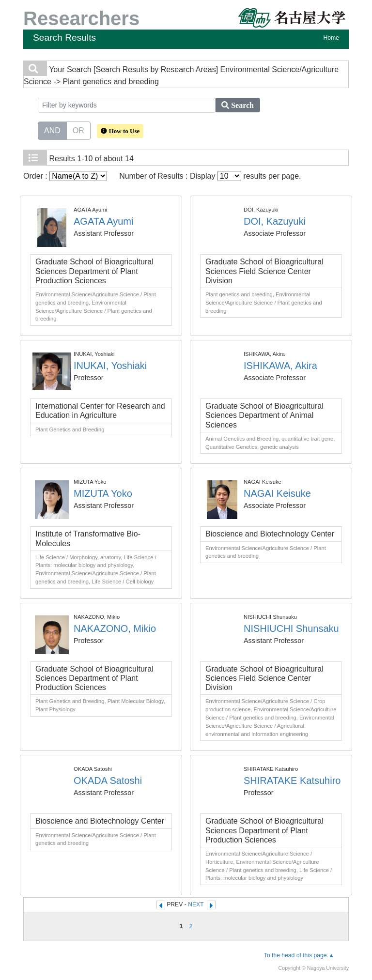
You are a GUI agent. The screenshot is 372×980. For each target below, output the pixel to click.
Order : (65, 176)
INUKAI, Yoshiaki (110, 366)
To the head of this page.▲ (299, 955)
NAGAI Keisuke (277, 493)
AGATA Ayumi (103, 221)
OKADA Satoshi (108, 781)
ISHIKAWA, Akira (280, 366)
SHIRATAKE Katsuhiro (292, 781)
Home (331, 38)
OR (78, 130)
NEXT (196, 904)
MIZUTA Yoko (103, 493)
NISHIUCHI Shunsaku (291, 628)
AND (52, 130)
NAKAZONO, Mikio (115, 628)
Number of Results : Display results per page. (210, 176)
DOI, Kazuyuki (275, 221)
